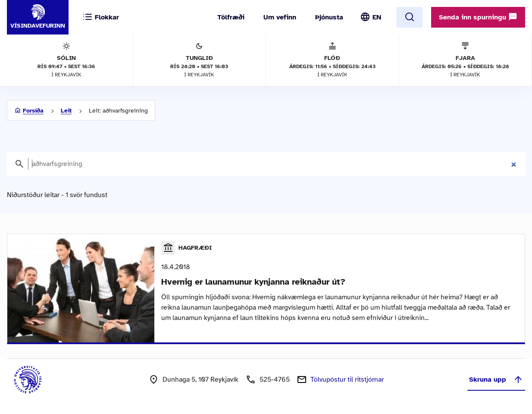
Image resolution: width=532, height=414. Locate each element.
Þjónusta (329, 17)
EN (377, 17)
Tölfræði (231, 17)
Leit (66, 111)
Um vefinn (280, 17)
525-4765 (275, 379)
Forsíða (33, 111)
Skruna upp (496, 379)
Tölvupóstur (347, 379)
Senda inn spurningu (478, 17)
